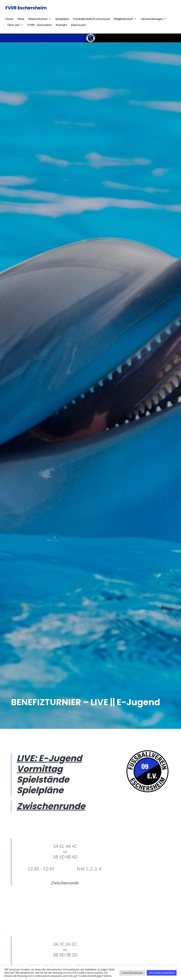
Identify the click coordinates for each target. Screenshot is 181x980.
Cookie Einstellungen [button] (132, 973)
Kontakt (61, 25)
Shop (21, 19)
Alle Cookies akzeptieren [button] (162, 973)
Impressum (78, 25)
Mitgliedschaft (124, 19)
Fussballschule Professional (91, 19)
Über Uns (14, 25)
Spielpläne (62, 19)
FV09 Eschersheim (26, 8)
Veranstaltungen (152, 19)
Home (9, 19)
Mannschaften (38, 19)
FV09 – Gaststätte (40, 25)
